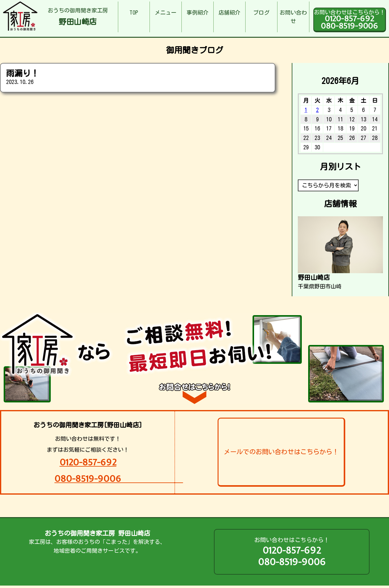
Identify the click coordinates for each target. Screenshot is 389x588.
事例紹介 (198, 12)
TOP (134, 12)
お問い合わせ (293, 17)
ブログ (261, 12)
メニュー (166, 12)
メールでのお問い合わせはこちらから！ (281, 452)
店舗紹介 (229, 12)
